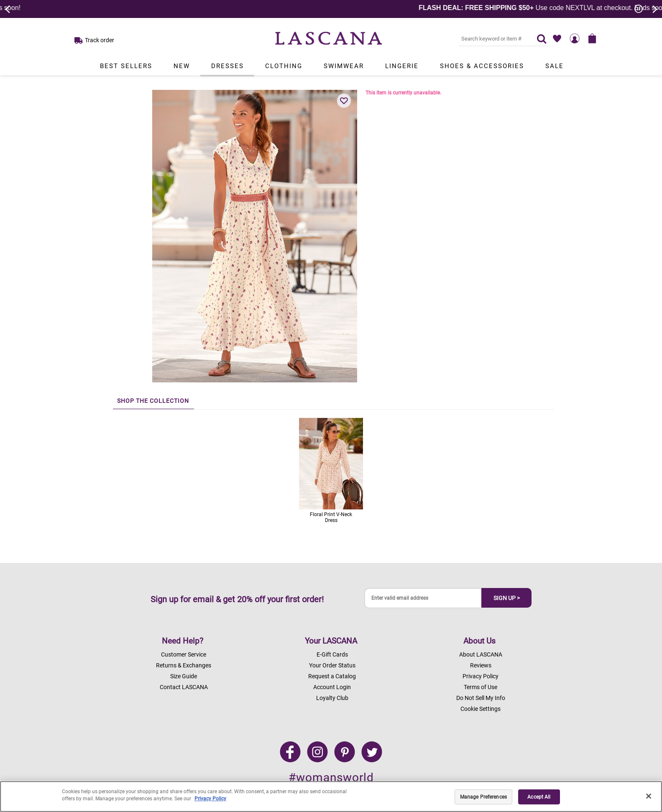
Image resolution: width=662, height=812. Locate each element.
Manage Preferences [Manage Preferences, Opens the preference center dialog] (483, 797)
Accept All (539, 797)
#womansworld (331, 778)
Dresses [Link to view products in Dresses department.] (227, 66)
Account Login (332, 687)
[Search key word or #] (493, 38)
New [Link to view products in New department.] (182, 66)
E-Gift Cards (332, 654)
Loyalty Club (332, 698)
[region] (331, 797)
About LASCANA (481, 654)
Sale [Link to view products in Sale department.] (555, 66)
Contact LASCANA (184, 687)
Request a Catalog (332, 676)
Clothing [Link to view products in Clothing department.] (284, 66)
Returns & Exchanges (184, 665)
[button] (344, 101)
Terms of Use (481, 687)
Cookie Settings (481, 709)
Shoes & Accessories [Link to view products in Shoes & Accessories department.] (482, 66)
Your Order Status (332, 665)
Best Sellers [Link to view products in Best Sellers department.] (126, 66)
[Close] (649, 796)
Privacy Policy (481, 676)
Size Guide (184, 676)
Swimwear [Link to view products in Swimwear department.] (344, 66)
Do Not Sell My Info (481, 698)
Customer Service (184, 654)
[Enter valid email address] (423, 598)
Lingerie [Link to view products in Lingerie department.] (402, 66)
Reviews (481, 665)
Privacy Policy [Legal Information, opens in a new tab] (210, 799)
